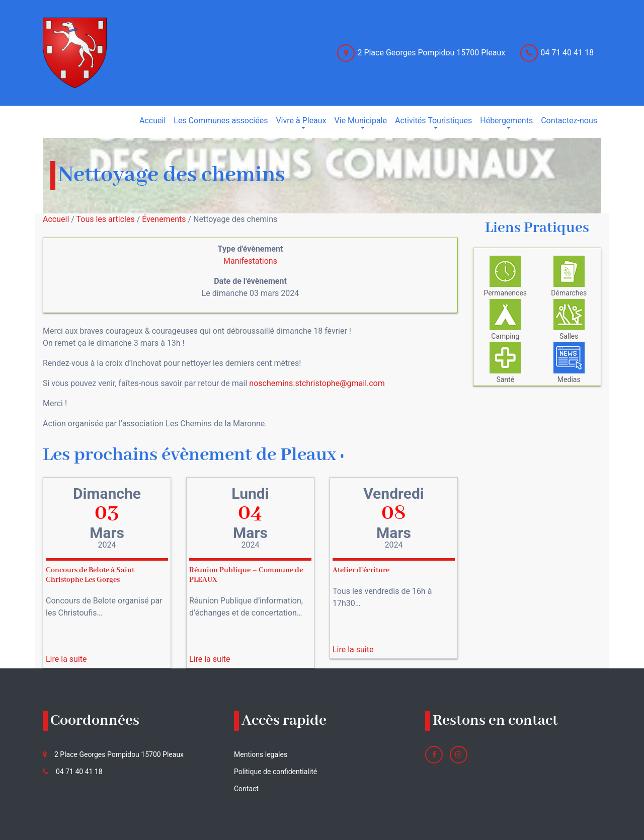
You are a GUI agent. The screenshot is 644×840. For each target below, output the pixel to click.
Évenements (164, 219)
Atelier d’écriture (361, 570)
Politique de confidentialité (275, 772)
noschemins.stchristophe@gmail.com (317, 383)
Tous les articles (106, 219)
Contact (246, 789)
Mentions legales (261, 754)
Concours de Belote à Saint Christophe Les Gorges (90, 575)
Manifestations (250, 261)
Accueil (56, 219)
